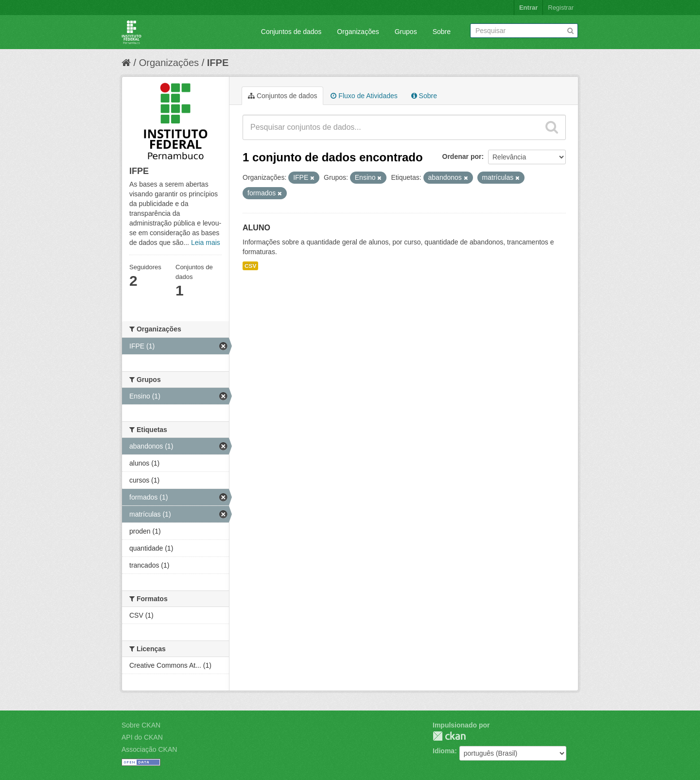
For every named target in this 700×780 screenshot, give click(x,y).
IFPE (218, 63)
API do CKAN (142, 737)
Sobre (442, 32)
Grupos (406, 32)
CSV (250, 266)
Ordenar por (462, 156)
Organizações (358, 32)
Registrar (561, 8)
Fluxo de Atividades (364, 96)
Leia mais (206, 243)
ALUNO (256, 228)
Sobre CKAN (141, 725)
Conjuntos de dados (291, 32)
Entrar (528, 8)
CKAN (449, 736)
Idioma (444, 751)
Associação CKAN (149, 749)
